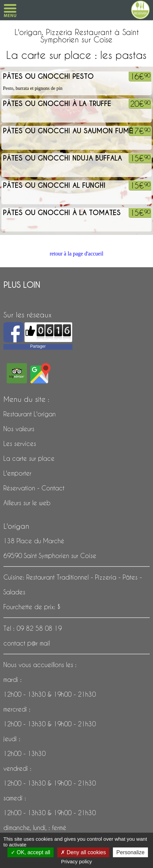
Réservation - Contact (34, 488)
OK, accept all (30, 852)
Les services (20, 443)
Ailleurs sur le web (27, 503)
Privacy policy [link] (76, 861)
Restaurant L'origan (29, 414)
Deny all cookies (83, 852)
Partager (38, 346)
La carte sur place (29, 458)
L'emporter (17, 473)
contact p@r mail (27, 643)
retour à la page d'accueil (76, 254)
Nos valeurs (19, 429)
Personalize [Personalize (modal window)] (130, 852)
